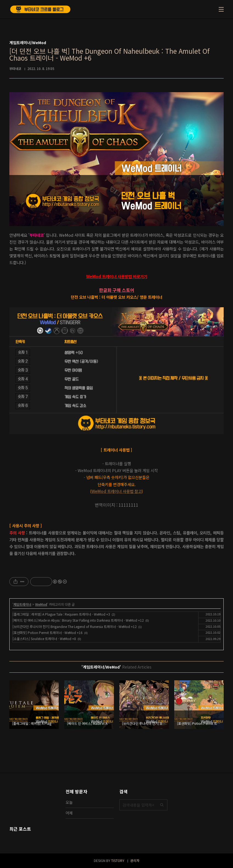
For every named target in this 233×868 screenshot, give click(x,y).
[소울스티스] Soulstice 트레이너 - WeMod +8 (44, 639)
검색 (162, 805)
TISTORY (118, 860)
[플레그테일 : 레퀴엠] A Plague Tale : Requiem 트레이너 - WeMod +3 (61, 614)
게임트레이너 (22, 604)
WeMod (41, 604)
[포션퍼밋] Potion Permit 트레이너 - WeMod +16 (48, 632)
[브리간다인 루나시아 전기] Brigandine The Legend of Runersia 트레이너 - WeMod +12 (75, 626)
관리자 (135, 860)
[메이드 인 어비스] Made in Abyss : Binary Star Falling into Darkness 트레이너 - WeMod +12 (78, 620)
